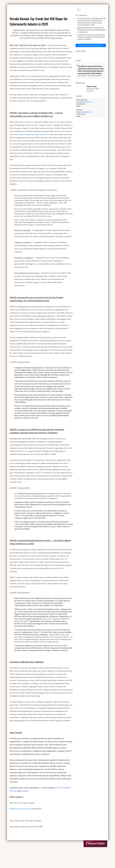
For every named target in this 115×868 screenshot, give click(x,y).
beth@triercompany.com (84, 112)
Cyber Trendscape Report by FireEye (34, 134)
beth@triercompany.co (19, 809)
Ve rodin (41, 70)
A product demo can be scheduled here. (91, 45)
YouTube (13, 791)
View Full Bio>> (90, 91)
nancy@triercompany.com (84, 102)
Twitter (59, 788)
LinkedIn (67, 788)
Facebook (24, 791)
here (40, 788)
